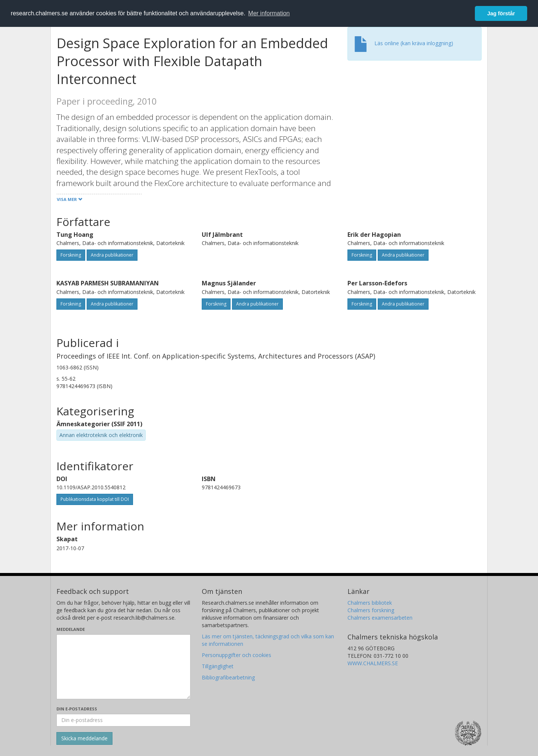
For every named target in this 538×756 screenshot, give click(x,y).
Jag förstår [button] (501, 13)
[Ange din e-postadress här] (123, 720)
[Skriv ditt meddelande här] (123, 667)
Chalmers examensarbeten (380, 618)
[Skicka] (84, 738)
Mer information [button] (269, 13)
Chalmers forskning (371, 610)
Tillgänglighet (218, 666)
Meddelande (71, 629)
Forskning (71, 255)
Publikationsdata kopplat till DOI (95, 499)
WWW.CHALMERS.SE (373, 663)
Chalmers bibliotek (370, 603)
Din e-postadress (77, 709)
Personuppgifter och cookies (236, 655)
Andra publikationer (112, 255)
